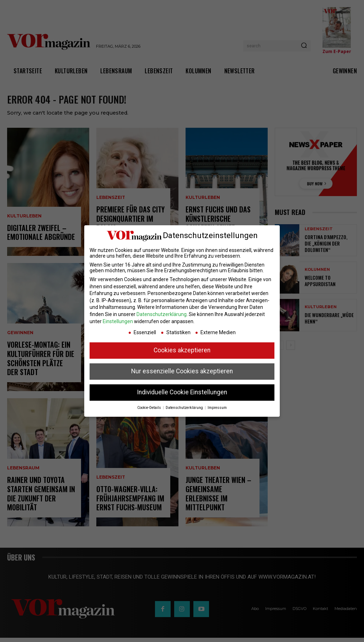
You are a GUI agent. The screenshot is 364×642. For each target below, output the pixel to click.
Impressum (217, 408)
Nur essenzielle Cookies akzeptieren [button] (182, 371)
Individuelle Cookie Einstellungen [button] (182, 392)
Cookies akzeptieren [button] (182, 350)
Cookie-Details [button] (150, 408)
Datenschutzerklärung (162, 314)
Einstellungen (118, 321)
